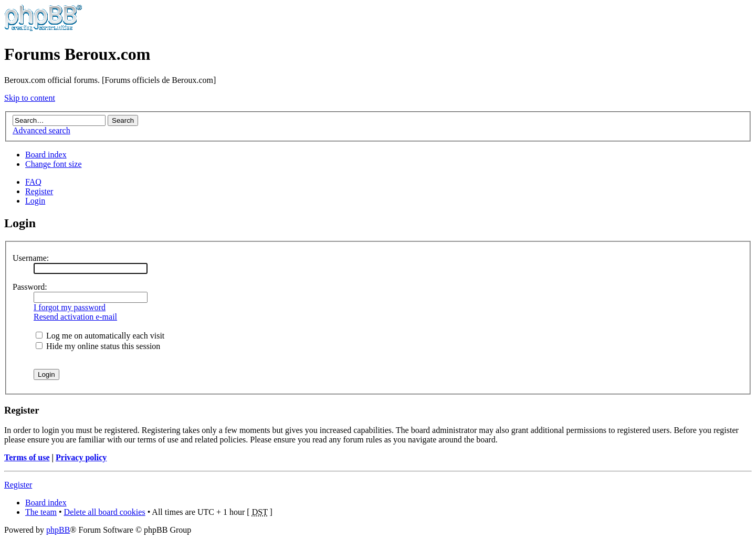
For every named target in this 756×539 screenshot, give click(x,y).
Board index (46, 155)
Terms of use (27, 457)
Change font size (54, 164)
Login (35, 201)
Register (39, 191)
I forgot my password (70, 307)
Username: (31, 258)
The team (41, 512)
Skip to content (30, 98)
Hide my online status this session (98, 346)
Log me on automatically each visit (100, 336)
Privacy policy (81, 457)
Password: (30, 287)
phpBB (58, 530)
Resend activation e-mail (75, 317)
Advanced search (41, 130)
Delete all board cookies (105, 512)
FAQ (33, 182)
